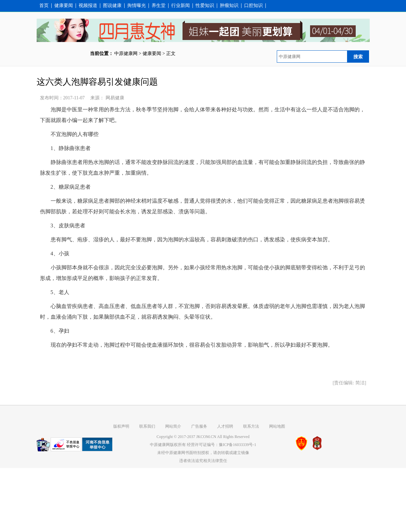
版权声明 (121, 426)
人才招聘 (225, 426)
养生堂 (159, 6)
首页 (44, 6)
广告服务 (199, 426)
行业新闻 (181, 6)
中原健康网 (126, 53)
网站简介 (173, 426)
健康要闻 (64, 6)
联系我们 (147, 426)
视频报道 (88, 6)
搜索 (358, 57)
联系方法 (251, 426)
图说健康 (112, 6)
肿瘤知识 (229, 6)
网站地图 (277, 426)
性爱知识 (205, 6)
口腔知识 (253, 6)
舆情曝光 (137, 6)
